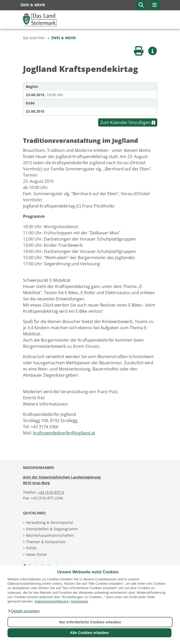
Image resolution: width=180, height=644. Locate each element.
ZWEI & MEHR (62, 38)
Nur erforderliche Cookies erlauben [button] (90, 622)
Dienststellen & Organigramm (52, 529)
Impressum (80, 601)
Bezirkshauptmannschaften (50, 535)
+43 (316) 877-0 (51, 492)
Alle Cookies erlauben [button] (89, 633)
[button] (24, 611)
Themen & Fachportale (46, 542)
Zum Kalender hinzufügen (128, 122)
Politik (31, 548)
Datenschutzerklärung (52, 601)
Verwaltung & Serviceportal (50, 522)
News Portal (36, 554)
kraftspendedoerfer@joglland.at (64, 433)
